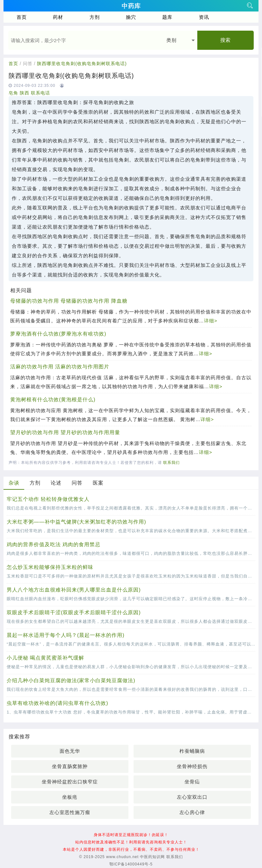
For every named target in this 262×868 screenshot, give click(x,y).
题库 (167, 17)
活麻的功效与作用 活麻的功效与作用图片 (60, 367)
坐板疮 (70, 797)
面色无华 (70, 751)
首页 (22, 17)
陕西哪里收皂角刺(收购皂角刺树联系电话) (82, 64)
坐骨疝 (192, 782)
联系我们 (171, 463)
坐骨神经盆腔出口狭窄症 (70, 782)
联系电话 (40, 93)
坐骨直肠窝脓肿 (70, 766)
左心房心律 (192, 812)
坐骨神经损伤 (192, 766)
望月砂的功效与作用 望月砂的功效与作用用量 (65, 432)
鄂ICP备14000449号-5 (131, 864)
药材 (58, 17)
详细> (211, 321)
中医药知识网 (152, 857)
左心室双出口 (192, 797)
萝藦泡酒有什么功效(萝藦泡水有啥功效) (58, 334)
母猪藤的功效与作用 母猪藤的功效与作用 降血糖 (69, 301)
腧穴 (131, 17)
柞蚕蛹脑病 (192, 751)
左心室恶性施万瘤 (70, 812)
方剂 (95, 17)
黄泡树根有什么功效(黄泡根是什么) (53, 400)
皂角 (13, 93)
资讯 (204, 17)
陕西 (25, 93)
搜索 (225, 40)
